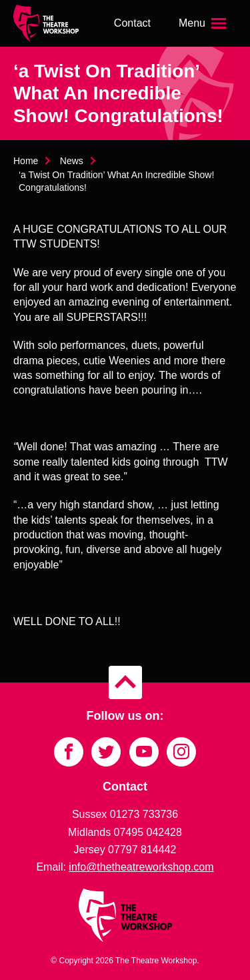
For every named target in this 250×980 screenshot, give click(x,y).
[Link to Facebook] (69, 752)
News (72, 161)
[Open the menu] (204, 23)
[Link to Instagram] (181, 752)
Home (26, 161)
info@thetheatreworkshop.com (141, 867)
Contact (132, 23)
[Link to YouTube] (144, 752)
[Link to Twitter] (106, 752)
